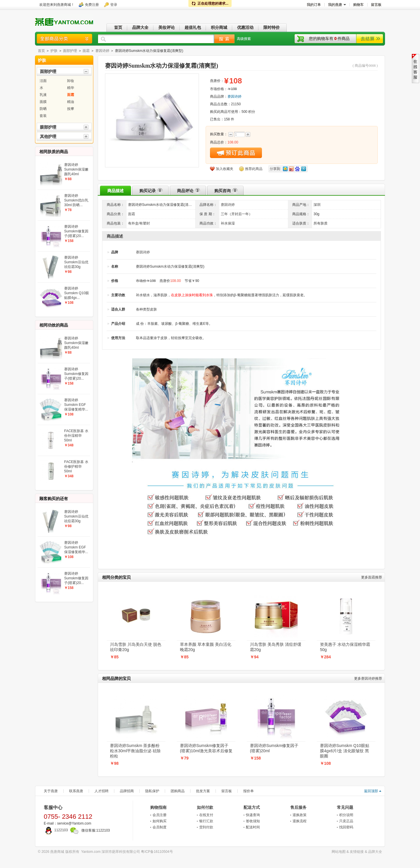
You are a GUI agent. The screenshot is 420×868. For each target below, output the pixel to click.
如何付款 (205, 807)
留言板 (227, 791)
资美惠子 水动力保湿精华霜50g (345, 647)
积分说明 (346, 815)
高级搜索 (244, 39)
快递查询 (253, 815)
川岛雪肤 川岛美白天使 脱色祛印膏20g (136, 647)
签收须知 (253, 821)
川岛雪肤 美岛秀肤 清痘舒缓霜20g (276, 647)
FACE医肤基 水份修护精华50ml (76, 467)
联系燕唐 (76, 791)
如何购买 (160, 821)
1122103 (56, 830)
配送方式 (252, 807)
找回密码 (346, 827)
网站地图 (339, 852)
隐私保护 (152, 791)
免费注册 (92, 5)
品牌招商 (127, 791)
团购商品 (178, 791)
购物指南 (158, 807)
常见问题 (345, 807)
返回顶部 (371, 791)
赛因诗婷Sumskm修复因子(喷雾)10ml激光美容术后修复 (206, 748)
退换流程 (300, 821)
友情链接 (357, 852)
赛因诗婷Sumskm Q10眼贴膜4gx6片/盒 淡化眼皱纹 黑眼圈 (345, 751)
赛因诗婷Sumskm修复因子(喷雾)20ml (274, 748)
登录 (114, 5)
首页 (41, 51)
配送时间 (253, 827)
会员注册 (160, 815)
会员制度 (160, 827)
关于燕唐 (51, 791)
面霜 (86, 51)
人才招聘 (101, 791)
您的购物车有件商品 (329, 38)
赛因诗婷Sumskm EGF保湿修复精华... (76, 405)
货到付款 (206, 827)
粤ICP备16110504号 (157, 852)
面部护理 (70, 51)
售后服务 (298, 807)
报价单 (249, 791)
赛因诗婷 (102, 51)
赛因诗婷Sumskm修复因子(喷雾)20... (76, 231)
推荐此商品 (254, 169)
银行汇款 (206, 821)
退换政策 (300, 815)
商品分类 (64, 39)
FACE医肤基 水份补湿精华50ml (76, 436)
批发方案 (203, 791)
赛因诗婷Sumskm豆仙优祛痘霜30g (76, 262)
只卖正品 (346, 821)
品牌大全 (375, 852)
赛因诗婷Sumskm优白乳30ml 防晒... (76, 200)
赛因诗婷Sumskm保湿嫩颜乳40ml (76, 169)
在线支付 (206, 815)
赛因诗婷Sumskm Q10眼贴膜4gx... (77, 293)
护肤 (54, 51)
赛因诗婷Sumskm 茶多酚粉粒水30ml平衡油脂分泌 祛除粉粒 (135, 751)
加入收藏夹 (225, 169)
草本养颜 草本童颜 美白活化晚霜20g (206, 647)
